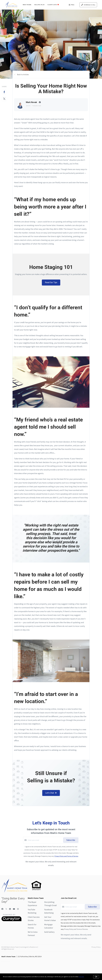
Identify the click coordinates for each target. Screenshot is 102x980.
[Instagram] (18, 909)
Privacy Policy (96, 947)
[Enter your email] (45, 840)
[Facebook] (2, 909)
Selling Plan (39, 5)
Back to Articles (23, 74)
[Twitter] (6, 909)
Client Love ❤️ (53, 5)
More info (81, 977)
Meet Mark (27, 5)
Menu (71, 5)
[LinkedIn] (10, 909)
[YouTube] (14, 909)
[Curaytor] (11, 921)
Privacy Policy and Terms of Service (66, 856)
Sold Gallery (49, 932)
